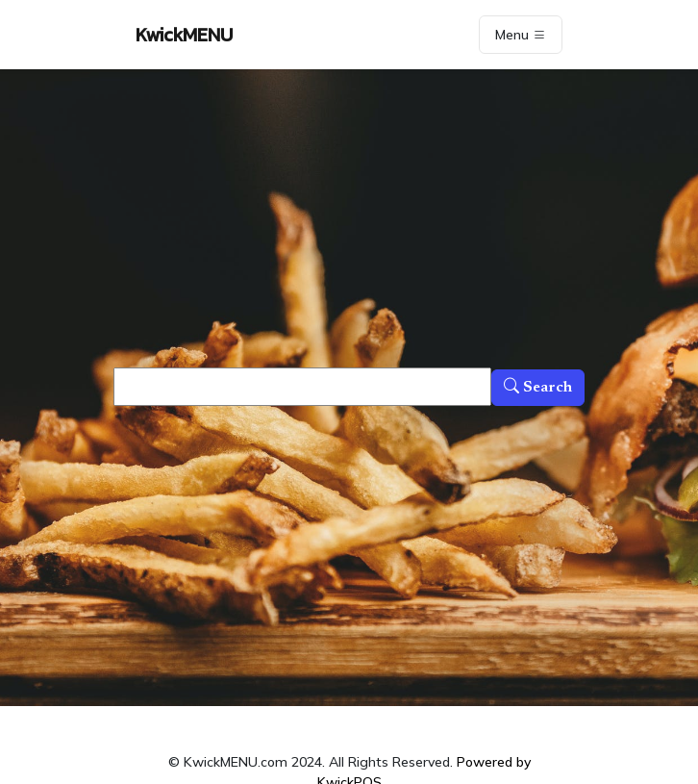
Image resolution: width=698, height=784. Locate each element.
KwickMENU (184, 35)
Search (538, 388)
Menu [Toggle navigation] (521, 35)
